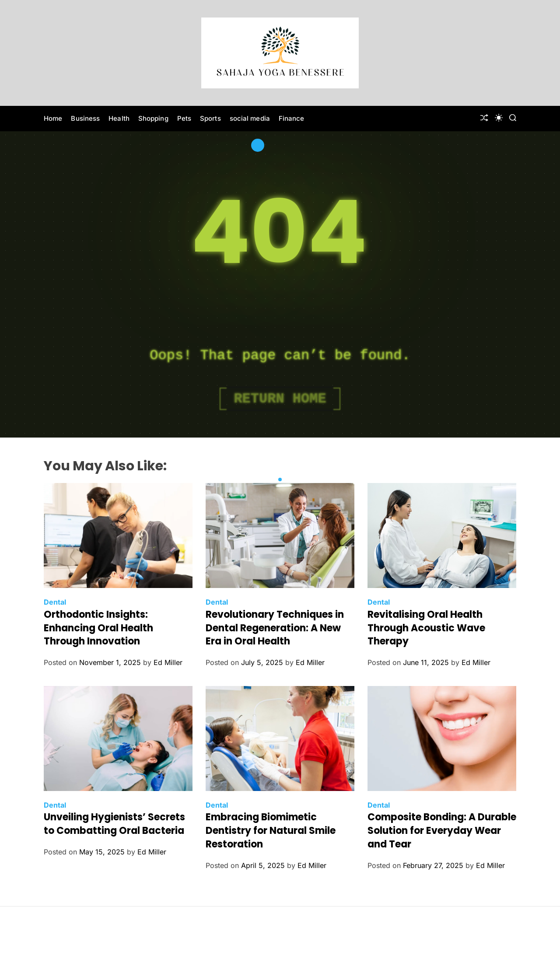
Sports (210, 118)
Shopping (153, 118)
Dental (55, 602)
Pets (184, 118)
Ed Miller (168, 662)
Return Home (280, 399)
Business (85, 118)
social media (250, 118)
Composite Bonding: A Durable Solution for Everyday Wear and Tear (442, 831)
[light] (499, 118)
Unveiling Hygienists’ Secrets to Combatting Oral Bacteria (114, 824)
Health (119, 118)
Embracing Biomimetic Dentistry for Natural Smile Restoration (271, 831)
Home (53, 118)
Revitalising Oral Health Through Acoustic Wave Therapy (426, 628)
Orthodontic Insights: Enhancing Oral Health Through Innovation (98, 628)
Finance (292, 118)
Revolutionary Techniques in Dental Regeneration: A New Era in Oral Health (275, 628)
